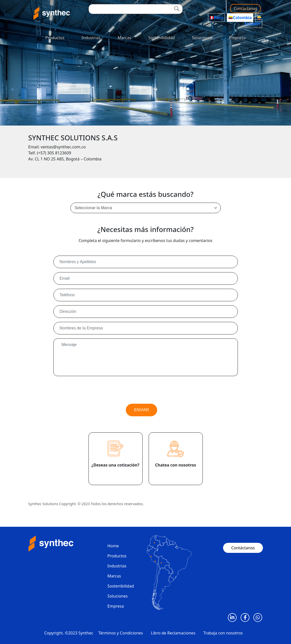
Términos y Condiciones (121, 633)
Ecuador (253, 21)
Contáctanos (245, 9)
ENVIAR (142, 410)
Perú (217, 18)
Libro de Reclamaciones (173, 633)
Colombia (240, 18)
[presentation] (91, 390)
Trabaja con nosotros (223, 633)
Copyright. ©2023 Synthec (69, 633)
